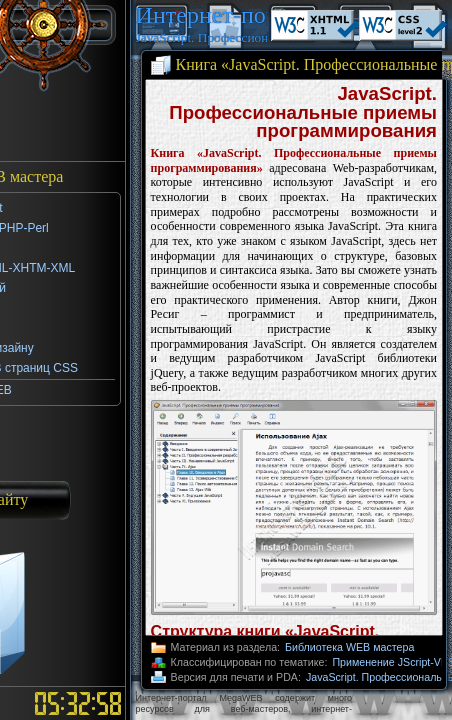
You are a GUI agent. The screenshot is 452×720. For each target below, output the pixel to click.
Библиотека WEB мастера (349, 647)
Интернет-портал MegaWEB (201, 15)
